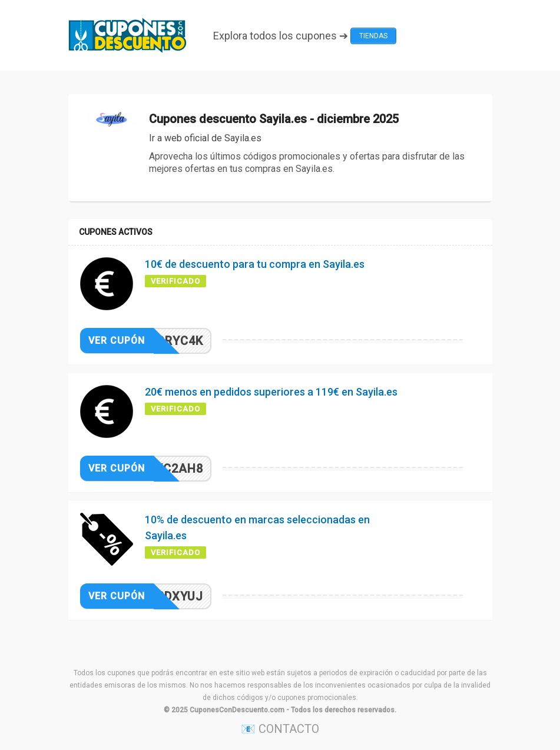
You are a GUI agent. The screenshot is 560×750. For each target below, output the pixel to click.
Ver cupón (117, 341)
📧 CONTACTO (280, 729)
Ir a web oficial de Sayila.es (205, 138)
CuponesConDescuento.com (237, 710)
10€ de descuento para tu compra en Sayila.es (255, 264)
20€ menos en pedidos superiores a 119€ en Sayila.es (271, 392)
